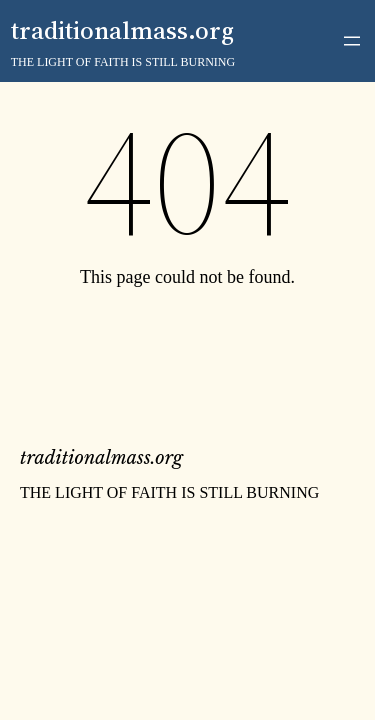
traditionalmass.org (122, 30)
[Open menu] (352, 41)
